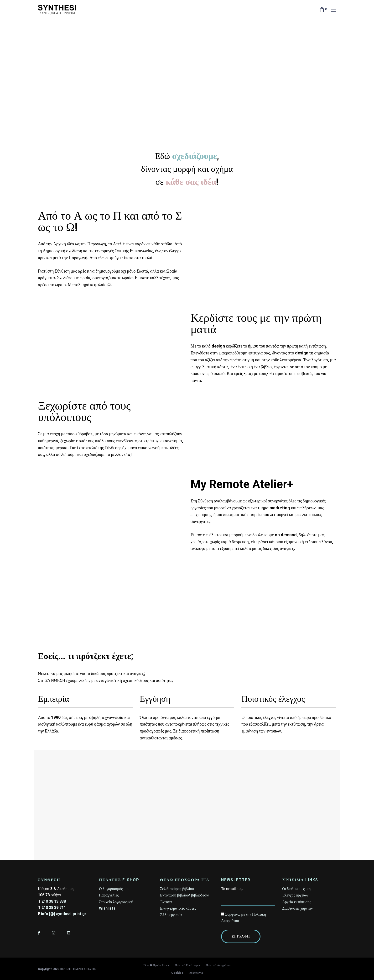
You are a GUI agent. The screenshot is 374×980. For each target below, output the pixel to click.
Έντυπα (166, 902)
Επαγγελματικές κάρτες (178, 908)
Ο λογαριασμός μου (114, 889)
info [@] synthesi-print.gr (64, 914)
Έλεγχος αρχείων (295, 895)
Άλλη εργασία (171, 915)
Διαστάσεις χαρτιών (297, 908)
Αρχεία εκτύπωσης (297, 902)
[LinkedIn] (69, 933)
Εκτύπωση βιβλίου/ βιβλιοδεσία (185, 895)
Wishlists (107, 908)
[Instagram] (54, 933)
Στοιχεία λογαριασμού (116, 902)
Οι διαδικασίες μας (297, 889)
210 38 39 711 (54, 908)
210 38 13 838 (54, 901)
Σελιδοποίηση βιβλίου (177, 889)
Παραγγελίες (109, 895)
